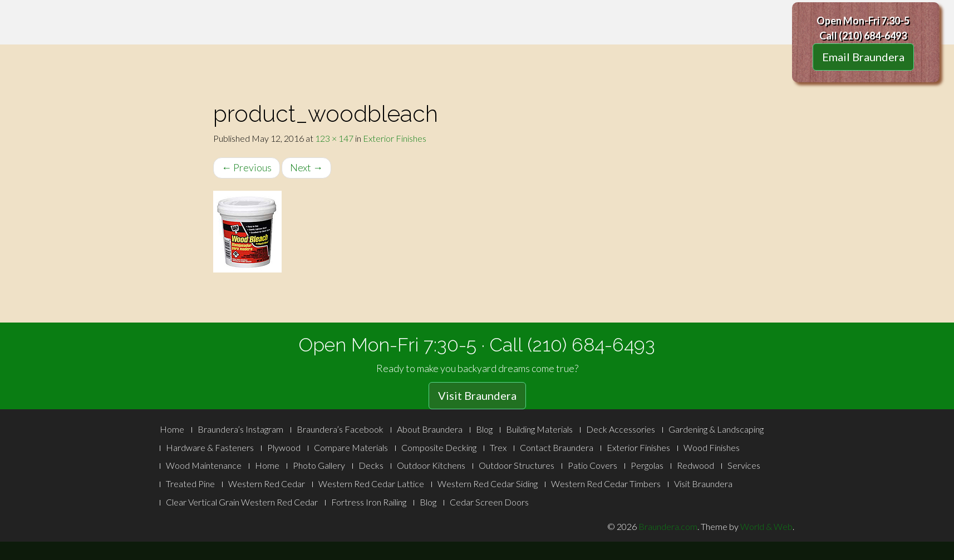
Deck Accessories (621, 429)
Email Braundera (863, 57)
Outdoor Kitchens (431, 465)
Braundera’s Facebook (340, 429)
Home (172, 429)
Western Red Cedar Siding (488, 484)
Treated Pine (190, 484)
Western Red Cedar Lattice (371, 484)
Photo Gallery (319, 465)
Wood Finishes (712, 447)
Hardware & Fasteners (210, 447)
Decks (371, 465)
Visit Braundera (477, 395)
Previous (247, 167)
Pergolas (647, 465)
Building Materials (539, 429)
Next (306, 167)
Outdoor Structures (517, 465)
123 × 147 (334, 138)
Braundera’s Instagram (240, 429)
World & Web (766, 526)
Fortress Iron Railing (369, 502)
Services (744, 465)
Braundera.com (668, 526)
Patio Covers (592, 465)
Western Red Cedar (267, 484)
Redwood (695, 465)
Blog (484, 429)
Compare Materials (351, 447)
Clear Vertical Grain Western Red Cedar (242, 502)
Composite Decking (439, 447)
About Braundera (430, 429)
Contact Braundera (557, 447)
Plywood (284, 447)
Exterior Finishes (395, 138)
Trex (498, 447)
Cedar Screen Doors (489, 502)
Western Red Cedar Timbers (606, 484)
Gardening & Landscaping (716, 429)
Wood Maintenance (204, 465)
